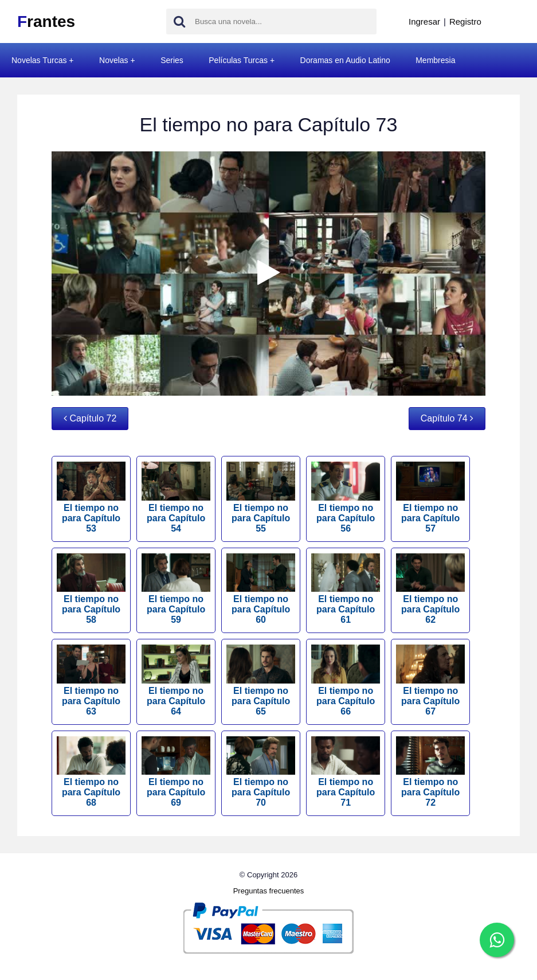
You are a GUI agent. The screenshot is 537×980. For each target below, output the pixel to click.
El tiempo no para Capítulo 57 (430, 497)
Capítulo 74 (447, 418)
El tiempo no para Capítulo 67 (430, 680)
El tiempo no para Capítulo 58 (91, 589)
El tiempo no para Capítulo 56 (346, 497)
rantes (46, 22)
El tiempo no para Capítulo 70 (261, 772)
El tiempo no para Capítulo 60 (261, 589)
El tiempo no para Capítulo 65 (261, 680)
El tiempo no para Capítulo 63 (91, 680)
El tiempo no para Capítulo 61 (346, 589)
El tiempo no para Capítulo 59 (176, 589)
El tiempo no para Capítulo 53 (91, 497)
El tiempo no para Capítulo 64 (176, 680)
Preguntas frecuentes (269, 891)
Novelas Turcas (39, 60)
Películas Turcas (238, 60)
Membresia (435, 60)
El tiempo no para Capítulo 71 (346, 772)
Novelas (114, 60)
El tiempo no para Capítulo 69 (176, 772)
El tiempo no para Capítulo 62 (430, 589)
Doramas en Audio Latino (345, 60)
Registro (465, 22)
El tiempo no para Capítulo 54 (176, 497)
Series (172, 60)
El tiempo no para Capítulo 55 (261, 497)
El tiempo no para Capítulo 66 (346, 680)
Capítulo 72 (90, 418)
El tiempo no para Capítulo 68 (91, 772)
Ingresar (424, 22)
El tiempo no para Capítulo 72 (430, 772)
